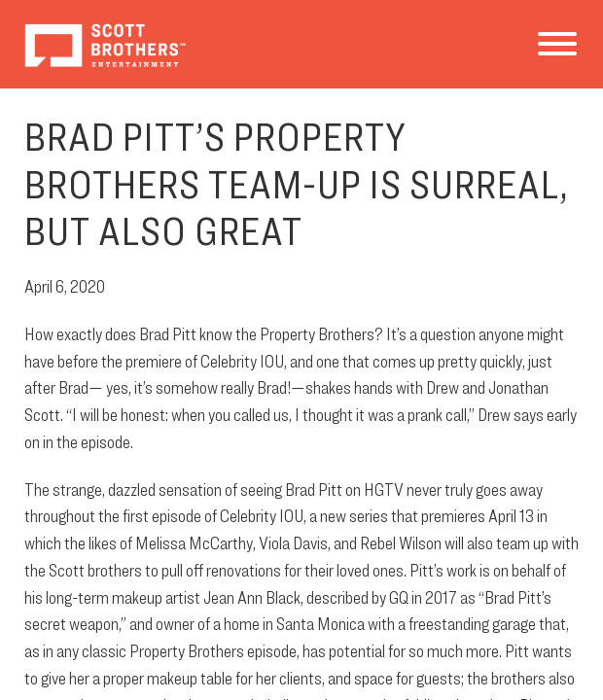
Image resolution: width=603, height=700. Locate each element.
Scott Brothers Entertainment (105, 44)
